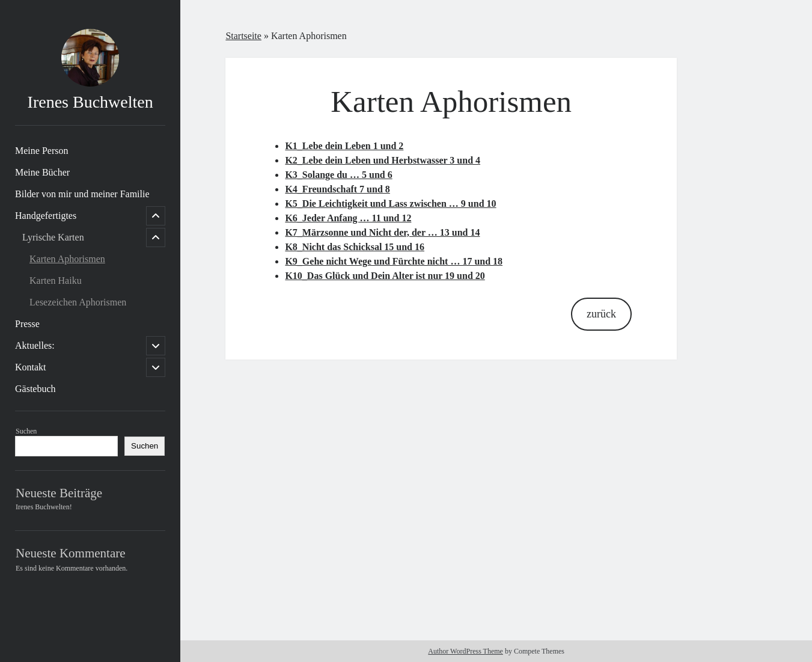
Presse (27, 324)
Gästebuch (35, 389)
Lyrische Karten (53, 237)
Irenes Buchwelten (90, 102)
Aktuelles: (35, 345)
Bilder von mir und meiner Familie (82, 194)
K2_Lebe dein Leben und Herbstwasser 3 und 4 (383, 160)
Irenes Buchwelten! (44, 507)
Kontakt (31, 367)
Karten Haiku (56, 280)
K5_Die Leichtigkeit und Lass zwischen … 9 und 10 (390, 204)
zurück (601, 314)
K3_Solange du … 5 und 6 (338, 175)
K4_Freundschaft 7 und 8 (337, 189)
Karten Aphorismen (67, 259)
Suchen (26, 431)
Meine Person (41, 151)
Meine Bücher (42, 172)
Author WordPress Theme (466, 651)
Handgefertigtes (46, 216)
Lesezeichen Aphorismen (78, 302)
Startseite (243, 36)
